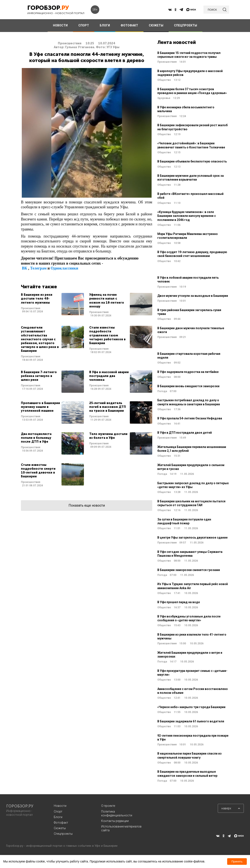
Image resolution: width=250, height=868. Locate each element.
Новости (60, 806)
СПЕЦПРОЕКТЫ (186, 25)
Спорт (58, 811)
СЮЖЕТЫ (156, 25)
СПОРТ (84, 25)
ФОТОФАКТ (129, 25)
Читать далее (52, 305)
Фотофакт (61, 823)
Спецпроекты (63, 834)
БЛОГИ (105, 25)
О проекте (108, 806)
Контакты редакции (115, 821)
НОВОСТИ (60, 25)
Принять (237, 861)
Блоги (58, 817)
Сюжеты (60, 828)
